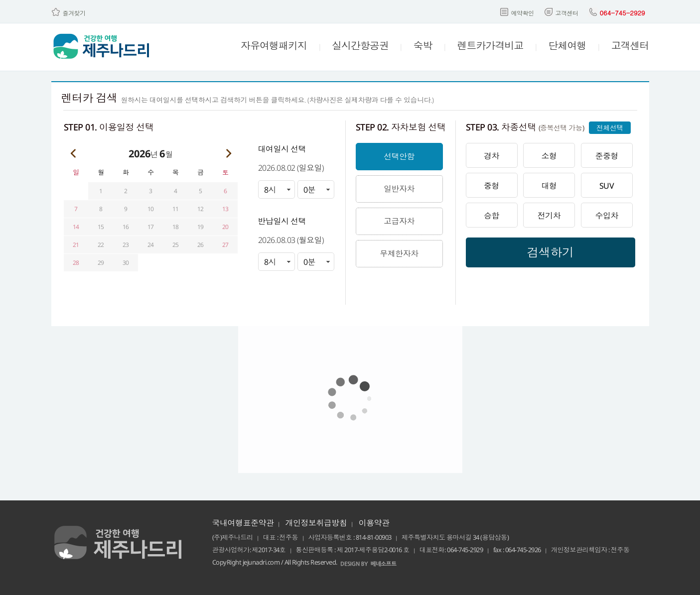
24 (151, 245)
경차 (491, 156)
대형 (549, 186)
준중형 (607, 156)
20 (225, 227)
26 (201, 245)
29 (101, 263)
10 (151, 209)
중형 (491, 186)
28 (76, 263)
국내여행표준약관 (243, 523)
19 (201, 227)
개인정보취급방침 (316, 523)
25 (176, 245)
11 (176, 209)
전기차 (549, 216)
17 (151, 227)
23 (126, 245)
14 (76, 227)
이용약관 (374, 523)
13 (225, 209)
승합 (491, 216)
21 (76, 245)
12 (201, 209)
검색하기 (551, 252)
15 (101, 227)
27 (225, 245)
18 (176, 227)
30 (126, 263)
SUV (607, 186)
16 (126, 227)
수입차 (607, 216)
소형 (549, 156)
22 (101, 245)
